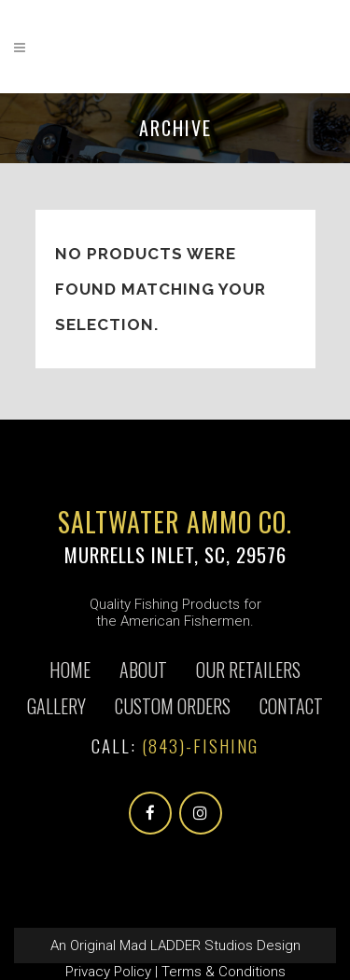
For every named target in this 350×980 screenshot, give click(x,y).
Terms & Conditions (224, 972)
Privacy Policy (108, 972)
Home (70, 669)
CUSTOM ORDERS (173, 706)
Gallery (56, 706)
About (143, 669)
